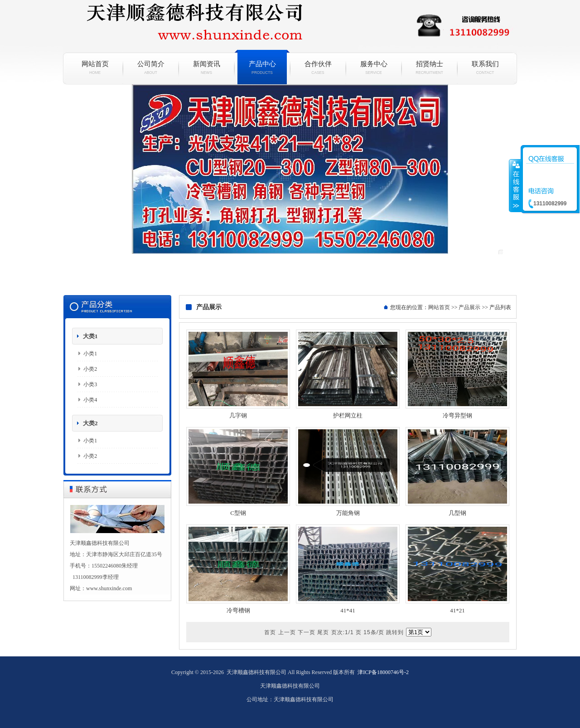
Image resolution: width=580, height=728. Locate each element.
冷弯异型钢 (457, 415)
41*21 (457, 610)
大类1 (90, 336)
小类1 (90, 354)
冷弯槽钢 (238, 610)
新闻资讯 (206, 68)
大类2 (90, 423)
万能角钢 (348, 513)
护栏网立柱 (348, 415)
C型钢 (238, 513)
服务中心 (374, 68)
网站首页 (95, 68)
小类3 (90, 384)
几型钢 (457, 513)
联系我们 (485, 68)
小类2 (90, 369)
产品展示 (469, 307)
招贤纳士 (429, 68)
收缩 (515, 185)
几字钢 (238, 415)
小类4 (90, 400)
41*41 (348, 610)
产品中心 (262, 68)
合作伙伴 (318, 68)
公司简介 (151, 68)
